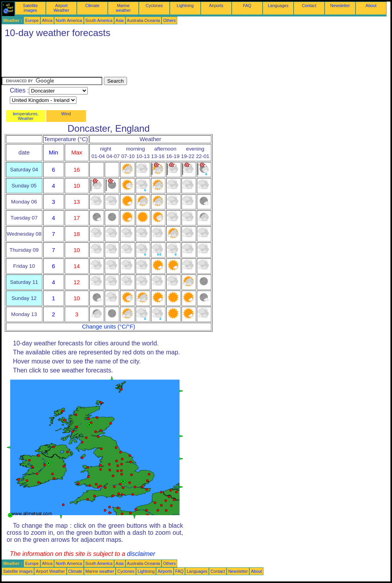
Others (169, 20)
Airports (216, 5)
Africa (47, 20)
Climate (92, 5)
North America (69, 20)
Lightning (185, 5)
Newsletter (340, 5)
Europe (32, 20)
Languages (278, 5)
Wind (66, 114)
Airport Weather (61, 8)
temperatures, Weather (26, 116)
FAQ (247, 5)
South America (99, 20)
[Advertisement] (144, 59)
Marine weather (123, 8)
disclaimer (141, 554)
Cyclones (154, 5)
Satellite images (31, 8)
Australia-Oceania (144, 20)
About (371, 5)
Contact (309, 5)
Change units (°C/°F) (109, 327)
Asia (120, 20)
